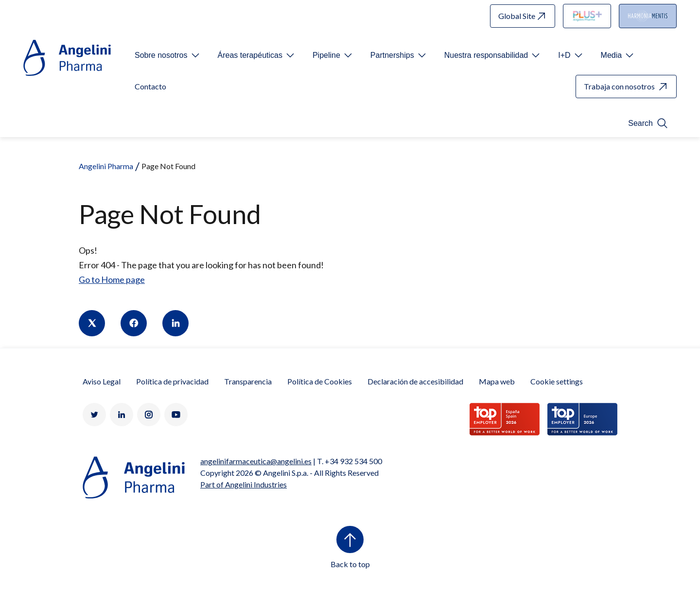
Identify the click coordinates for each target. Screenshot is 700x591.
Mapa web (497, 381)
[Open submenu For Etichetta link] (168, 55)
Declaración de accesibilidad (415, 381)
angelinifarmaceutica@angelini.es (256, 461)
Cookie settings (557, 381)
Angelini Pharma (106, 166)
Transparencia (248, 381)
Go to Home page (112, 279)
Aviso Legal (102, 381)
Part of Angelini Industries (244, 484)
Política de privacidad (172, 381)
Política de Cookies (320, 381)
